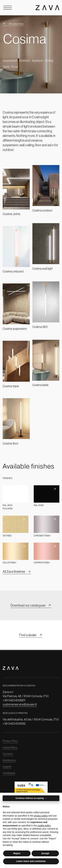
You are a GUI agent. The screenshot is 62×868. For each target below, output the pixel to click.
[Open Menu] (8, 8)
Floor (15, 67)
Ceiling (49, 61)
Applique (37, 61)
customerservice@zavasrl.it (20, 704)
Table (6, 67)
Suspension (10, 61)
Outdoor (25, 61)
